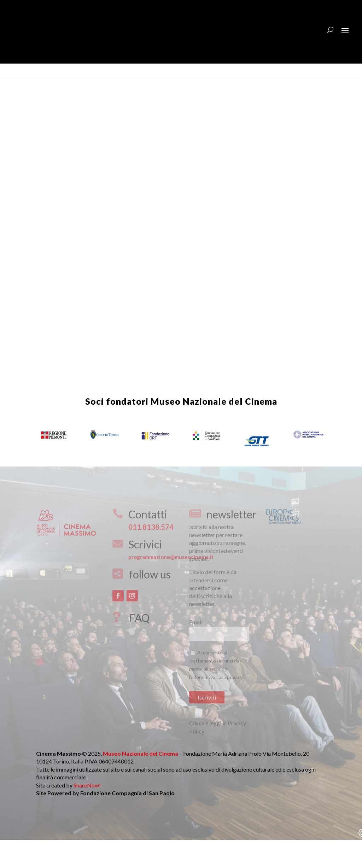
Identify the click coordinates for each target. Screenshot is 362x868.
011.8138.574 (151, 548)
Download (38, 82)
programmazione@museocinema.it (171, 578)
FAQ (139, 639)
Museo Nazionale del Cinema (214, 422)
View (13, 82)
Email (196, 643)
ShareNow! (87, 806)
